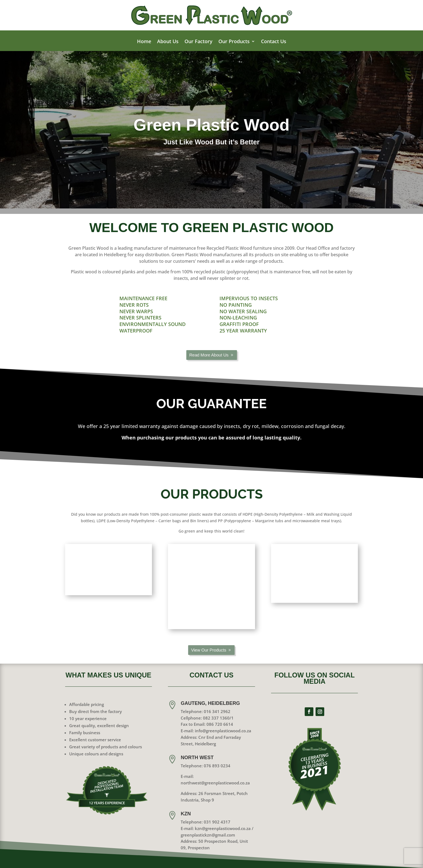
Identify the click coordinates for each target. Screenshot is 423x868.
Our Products (234, 42)
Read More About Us (209, 355)
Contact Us (274, 42)
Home (144, 42)
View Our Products (209, 650)
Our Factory (198, 42)
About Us (168, 42)
